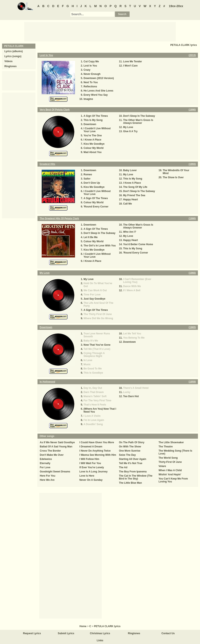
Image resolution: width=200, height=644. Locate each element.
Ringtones (11, 66)
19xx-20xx (176, 6)
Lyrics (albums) (14, 51)
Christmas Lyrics (100, 633)
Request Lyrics (32, 633)
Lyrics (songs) (13, 56)
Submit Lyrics (66, 633)
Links (100, 640)
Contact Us (168, 633)
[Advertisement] (100, 31)
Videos (8, 61)
